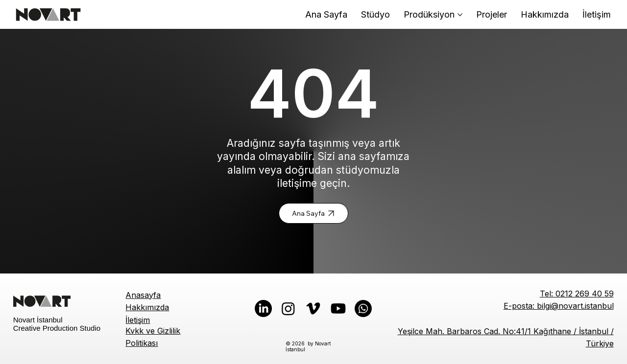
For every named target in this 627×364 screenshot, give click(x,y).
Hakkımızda (147, 307)
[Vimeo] (313, 308)
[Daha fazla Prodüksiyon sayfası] (460, 15)
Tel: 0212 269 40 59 (577, 294)
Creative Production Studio (57, 328)
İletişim (138, 320)
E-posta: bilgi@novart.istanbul (559, 306)
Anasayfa (143, 295)
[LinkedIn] (263, 308)
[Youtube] (338, 308)
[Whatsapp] (363, 308)
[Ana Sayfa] (313, 213)
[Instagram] (288, 308)
